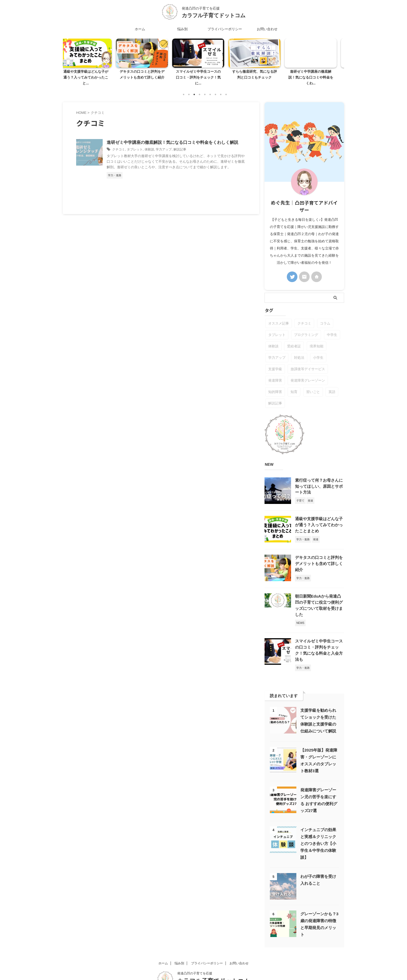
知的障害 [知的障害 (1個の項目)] (275, 386)
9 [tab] (226, 89)
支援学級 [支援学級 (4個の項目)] (275, 363)
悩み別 (182, 29)
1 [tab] (184, 89)
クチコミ (119, 144)
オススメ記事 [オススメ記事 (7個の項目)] (279, 318)
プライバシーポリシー (225, 29)
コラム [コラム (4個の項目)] (325, 318)
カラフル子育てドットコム (214, 15)
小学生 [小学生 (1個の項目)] (318, 352)
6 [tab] (210, 89)
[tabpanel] (91, 61)
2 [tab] (189, 89)
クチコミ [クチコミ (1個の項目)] (304, 318)
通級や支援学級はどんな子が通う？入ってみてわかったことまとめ (319, 519)
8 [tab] (221, 89)
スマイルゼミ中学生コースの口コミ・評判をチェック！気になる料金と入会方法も (319, 633)
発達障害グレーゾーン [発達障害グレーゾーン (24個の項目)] (308, 375)
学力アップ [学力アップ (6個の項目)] (277, 352)
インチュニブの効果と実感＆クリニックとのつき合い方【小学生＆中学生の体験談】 (318, 823)
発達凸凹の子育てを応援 (195, 953)
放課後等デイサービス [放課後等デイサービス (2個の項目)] (308, 363)
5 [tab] (205, 89)
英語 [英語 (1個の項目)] (332, 386)
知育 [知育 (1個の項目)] (294, 386)
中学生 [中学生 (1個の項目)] (332, 329)
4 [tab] (200, 89)
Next (337, 58)
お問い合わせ (267, 29)
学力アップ (164, 144)
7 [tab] (215, 89)
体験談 (149, 144)
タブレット (135, 144)
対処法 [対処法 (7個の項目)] (299, 352)
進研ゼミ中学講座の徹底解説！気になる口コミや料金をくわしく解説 (172, 137)
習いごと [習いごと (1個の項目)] (313, 386)
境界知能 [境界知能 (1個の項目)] (317, 340)
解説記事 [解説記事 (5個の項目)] (275, 397)
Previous (70, 58)
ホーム (140, 29)
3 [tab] (194, 89)
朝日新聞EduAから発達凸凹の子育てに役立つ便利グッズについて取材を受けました (319, 595)
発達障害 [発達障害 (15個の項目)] (275, 375)
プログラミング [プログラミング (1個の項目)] (306, 329)
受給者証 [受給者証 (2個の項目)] (294, 340)
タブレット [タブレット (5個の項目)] (277, 329)
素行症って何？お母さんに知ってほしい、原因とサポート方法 (319, 480)
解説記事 (180, 144)
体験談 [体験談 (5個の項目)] (273, 340)
